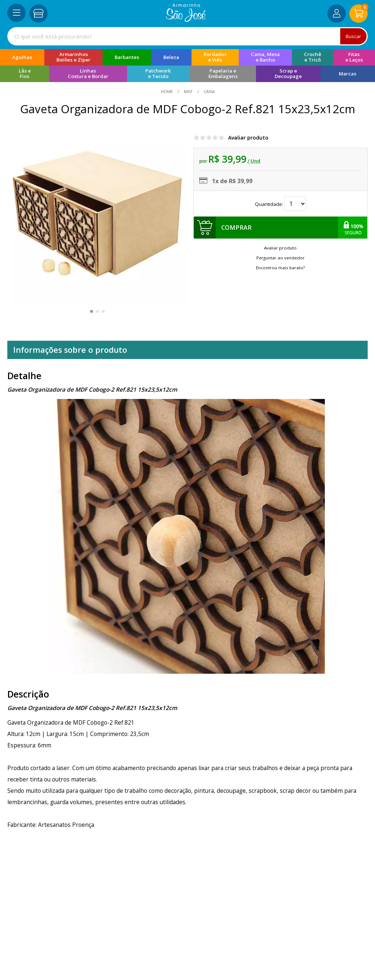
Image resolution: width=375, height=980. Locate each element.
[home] (186, 20)
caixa (209, 91)
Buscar (353, 36)
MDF (188, 91)
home (167, 91)
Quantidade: (281, 204)
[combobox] (187, 36)
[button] (92, 311)
